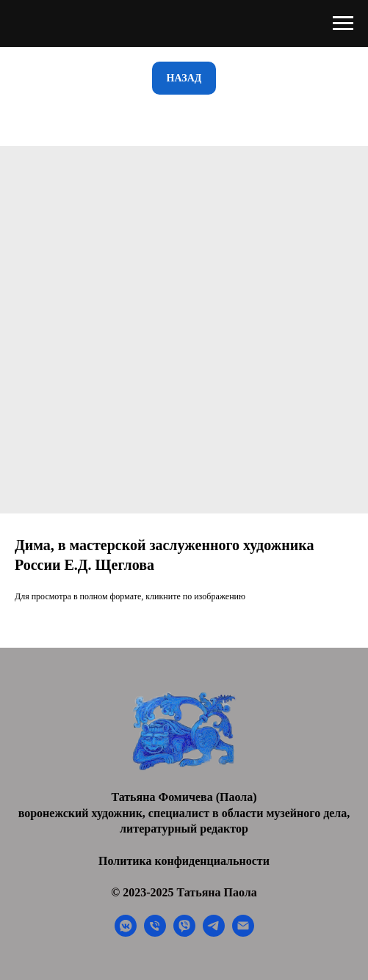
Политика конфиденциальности (184, 861)
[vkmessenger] (126, 933)
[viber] (184, 933)
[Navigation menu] (343, 23)
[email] (243, 933)
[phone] (155, 933)
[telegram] (214, 933)
